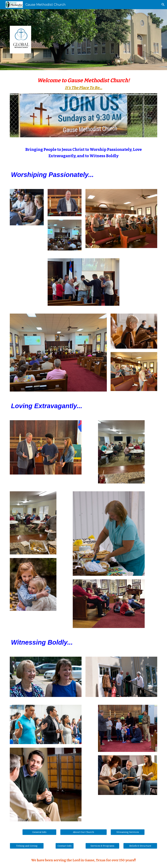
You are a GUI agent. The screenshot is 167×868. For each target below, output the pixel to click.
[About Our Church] (83, 832)
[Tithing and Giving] (27, 846)
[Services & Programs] (102, 846)
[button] (163, 5)
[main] (84, 84)
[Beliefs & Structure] (140, 846)
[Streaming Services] (128, 832)
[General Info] (39, 832)
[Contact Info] (65, 846)
